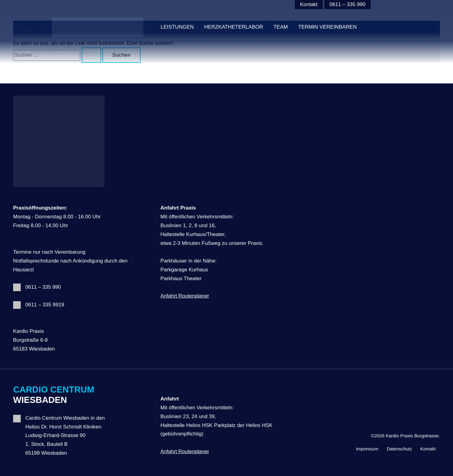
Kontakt (309, 4)
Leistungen (177, 27)
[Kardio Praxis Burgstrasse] (98, 27)
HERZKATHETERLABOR (234, 27)
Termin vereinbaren (327, 27)
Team (281, 27)
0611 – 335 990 (348, 4)
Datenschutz (398, 448)
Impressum (365, 448)
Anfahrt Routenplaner (185, 296)
